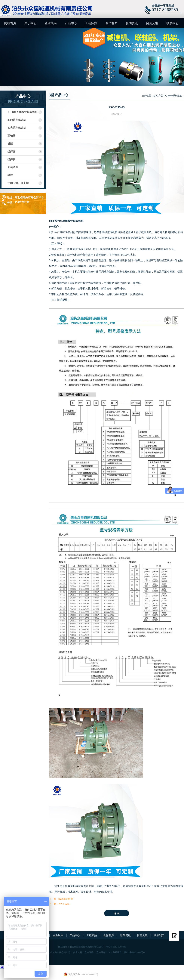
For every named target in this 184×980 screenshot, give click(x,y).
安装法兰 (13, 167)
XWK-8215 (64, 904)
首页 (155, 96)
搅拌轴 (11, 159)
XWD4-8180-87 (66, 899)
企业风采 (51, 23)
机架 (10, 144)
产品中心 (71, 23)
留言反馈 (152, 23)
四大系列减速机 (17, 128)
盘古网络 (89, 952)
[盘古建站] (101, 952)
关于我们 (30, 23)
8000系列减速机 (17, 120)
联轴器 (11, 136)
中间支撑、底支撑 (18, 183)
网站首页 (10, 23)
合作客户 (112, 23)
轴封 (10, 175)
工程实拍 (91, 23)
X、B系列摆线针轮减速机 (22, 112)
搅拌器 (11, 151)
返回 (117, 913)
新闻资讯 (132, 23)
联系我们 (172, 23)
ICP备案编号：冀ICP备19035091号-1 (127, 952)
